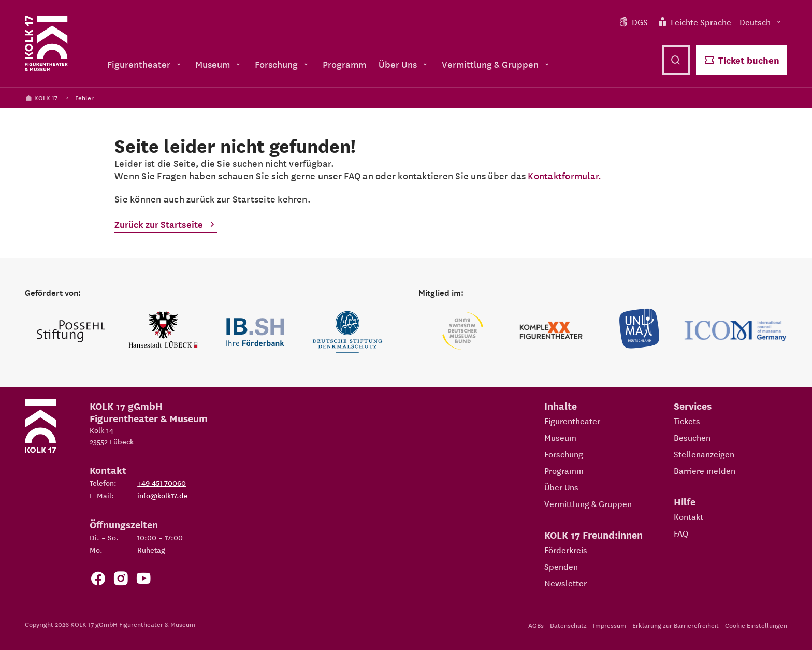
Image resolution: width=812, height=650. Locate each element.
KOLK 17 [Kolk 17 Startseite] (41, 98)
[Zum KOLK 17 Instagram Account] (121, 580)
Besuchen (692, 437)
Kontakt (688, 516)
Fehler (84, 98)
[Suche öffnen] (676, 60)
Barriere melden (705, 470)
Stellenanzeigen (704, 454)
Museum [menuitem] (219, 64)
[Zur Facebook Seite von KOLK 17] (98, 580)
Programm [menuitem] (344, 64)
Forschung (564, 454)
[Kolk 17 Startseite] (46, 44)
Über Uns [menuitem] (404, 64)
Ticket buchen (742, 60)
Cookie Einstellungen (756, 625)
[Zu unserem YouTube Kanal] (143, 580)
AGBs (536, 625)
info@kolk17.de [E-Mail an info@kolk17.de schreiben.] (163, 495)
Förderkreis (566, 550)
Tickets (687, 421)
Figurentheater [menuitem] (145, 64)
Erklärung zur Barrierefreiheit (676, 625)
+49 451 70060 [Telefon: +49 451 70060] (162, 483)
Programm (564, 470)
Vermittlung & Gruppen (588, 503)
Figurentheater (572, 421)
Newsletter (565, 583)
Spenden (561, 566)
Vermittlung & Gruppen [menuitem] (496, 64)
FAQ (681, 533)
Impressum (610, 625)
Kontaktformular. (564, 175)
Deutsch (761, 22)
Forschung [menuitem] (282, 64)
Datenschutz (568, 625)
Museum (560, 437)
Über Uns (561, 487)
